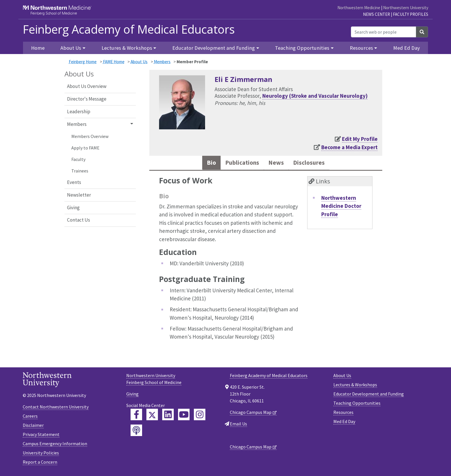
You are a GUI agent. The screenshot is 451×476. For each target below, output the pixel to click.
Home (38, 48)
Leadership (79, 112)
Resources (343, 414)
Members (162, 62)
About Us (139, 62)
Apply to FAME (85, 148)
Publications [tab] (239, 163)
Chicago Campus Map (251, 414)
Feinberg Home (83, 62)
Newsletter (79, 195)
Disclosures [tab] (314, 163)
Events (74, 182)
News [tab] (277, 163)
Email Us (238, 425)
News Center (377, 14)
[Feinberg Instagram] (200, 416)
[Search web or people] (384, 32)
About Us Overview (87, 86)
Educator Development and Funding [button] (214, 48)
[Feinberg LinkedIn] (168, 416)
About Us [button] (71, 48)
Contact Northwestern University (56, 408)
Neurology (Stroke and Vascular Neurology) (315, 96)
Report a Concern (40, 463)
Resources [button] (361, 48)
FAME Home (114, 62)
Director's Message (87, 99)
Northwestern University (406, 8)
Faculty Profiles (411, 14)
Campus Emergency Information (55, 445)
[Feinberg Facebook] (136, 416)
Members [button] (77, 124)
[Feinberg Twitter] (152, 416)
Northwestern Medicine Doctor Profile (341, 207)
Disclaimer (33, 427)
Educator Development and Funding (369, 395)
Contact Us (79, 220)
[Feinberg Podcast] (136, 432)
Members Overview (90, 136)
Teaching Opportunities (357, 404)
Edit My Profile (360, 139)
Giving (73, 208)
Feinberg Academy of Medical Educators (129, 29)
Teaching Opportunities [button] (302, 48)
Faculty (78, 159)
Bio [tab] (205, 163)
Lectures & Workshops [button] (127, 48)
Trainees (80, 171)
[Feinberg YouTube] (184, 416)
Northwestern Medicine (359, 8)
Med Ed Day (407, 48)
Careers (30, 417)
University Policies (41, 454)
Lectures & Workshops (355, 386)
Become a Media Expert (349, 147)
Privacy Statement (41, 436)
